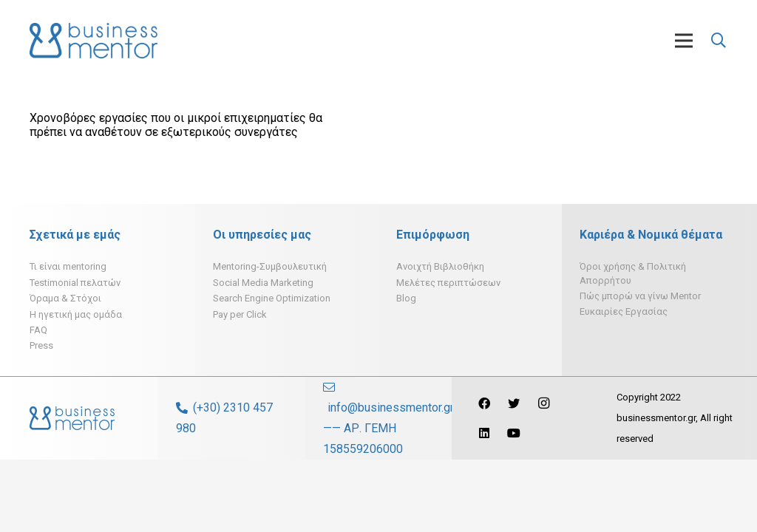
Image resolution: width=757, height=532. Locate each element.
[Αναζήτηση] (719, 41)
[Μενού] (684, 41)
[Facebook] (484, 403)
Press (41, 345)
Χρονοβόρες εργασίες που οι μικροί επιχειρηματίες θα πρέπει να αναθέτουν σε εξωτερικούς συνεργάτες (176, 125)
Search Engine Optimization (272, 298)
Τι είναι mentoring (68, 266)
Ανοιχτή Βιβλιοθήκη (440, 266)
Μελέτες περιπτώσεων (448, 283)
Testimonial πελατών (75, 283)
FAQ (38, 330)
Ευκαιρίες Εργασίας (624, 311)
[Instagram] (543, 403)
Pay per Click (240, 314)
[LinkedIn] (484, 433)
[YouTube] (514, 433)
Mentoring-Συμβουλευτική (270, 266)
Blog (406, 298)
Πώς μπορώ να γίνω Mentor (640, 296)
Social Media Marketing (263, 283)
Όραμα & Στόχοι (65, 298)
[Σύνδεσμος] (94, 41)
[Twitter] (514, 403)
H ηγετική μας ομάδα (76, 314)
